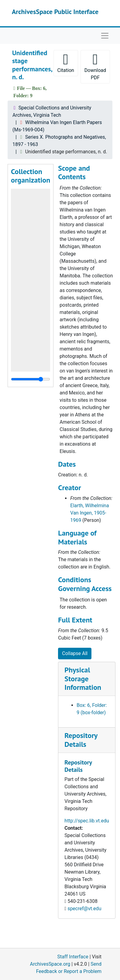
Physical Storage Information (83, 679)
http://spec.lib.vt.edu (87, 821)
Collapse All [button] (75, 653)
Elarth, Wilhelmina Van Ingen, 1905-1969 (89, 513)
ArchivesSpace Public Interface (55, 12)
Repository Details (81, 740)
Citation (66, 63)
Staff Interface (73, 957)
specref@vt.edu (84, 909)
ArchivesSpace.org (50, 964)
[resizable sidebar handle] (31, 379)
